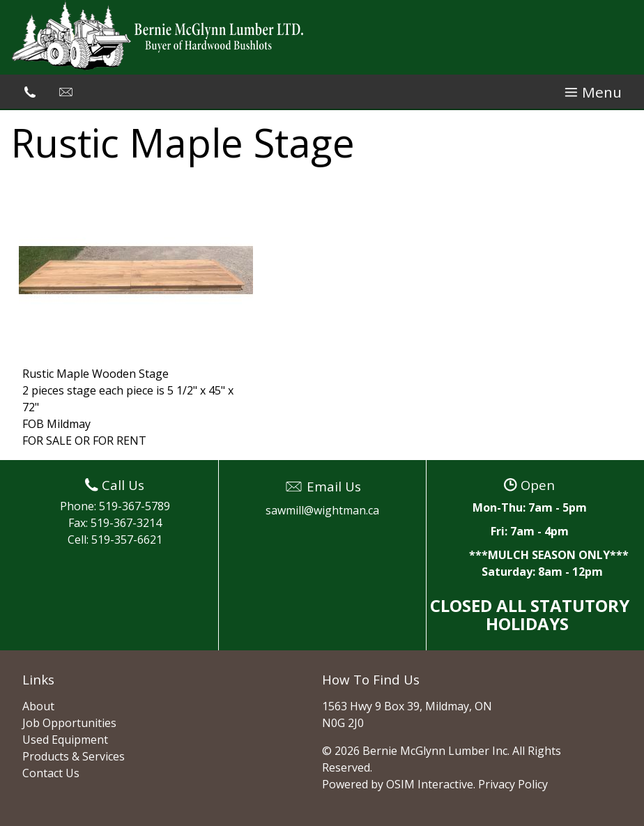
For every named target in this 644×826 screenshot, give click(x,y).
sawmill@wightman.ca (322, 510)
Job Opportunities (69, 723)
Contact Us (51, 773)
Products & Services (74, 756)
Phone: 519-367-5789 (115, 506)
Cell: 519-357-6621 (115, 540)
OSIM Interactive (430, 784)
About (38, 706)
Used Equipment (65, 740)
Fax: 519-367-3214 (115, 523)
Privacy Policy (513, 784)
